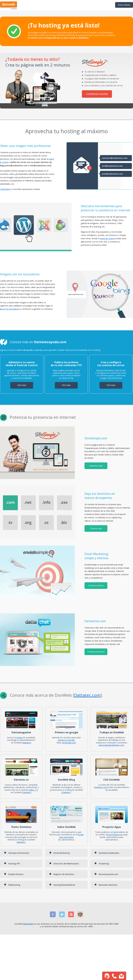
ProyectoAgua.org (114, 835)
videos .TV (33, 790)
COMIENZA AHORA (97, 94)
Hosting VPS (12, 864)
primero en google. (66, 740)
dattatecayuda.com (106, 874)
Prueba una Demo (96, 652)
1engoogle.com (69, 743)
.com (96, 695)
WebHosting (12, 885)
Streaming (102, 864)
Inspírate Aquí (96, 466)
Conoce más (96, 528)
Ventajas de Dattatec (17, 853)
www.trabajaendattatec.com (111, 745)
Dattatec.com (101, 787)
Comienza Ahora (96, 585)
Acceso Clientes (124, 5)
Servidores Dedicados (107, 853)
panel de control (107, 238)
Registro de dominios (62, 874)
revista (19, 738)
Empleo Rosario (14, 874)
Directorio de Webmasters (64, 864)
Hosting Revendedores (62, 885)
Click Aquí (22, 385)
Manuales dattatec (106, 885)
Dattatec (83, 695)
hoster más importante (71, 836)
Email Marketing (59, 853)
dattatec (27, 743)
